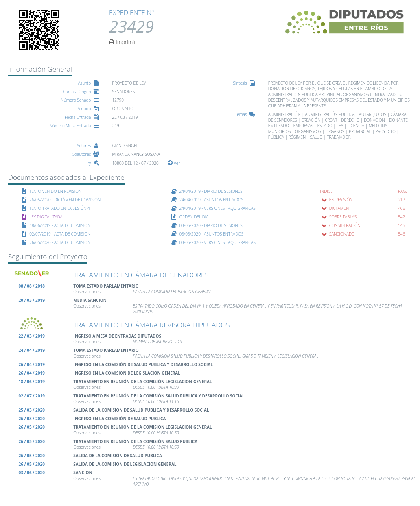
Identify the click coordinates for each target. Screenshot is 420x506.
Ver (174, 163)
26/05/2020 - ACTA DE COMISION (60, 242)
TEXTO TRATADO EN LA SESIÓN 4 (60, 208)
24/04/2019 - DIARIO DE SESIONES (211, 191)
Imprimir (122, 41)
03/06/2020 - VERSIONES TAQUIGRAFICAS (217, 242)
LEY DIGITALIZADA (46, 217)
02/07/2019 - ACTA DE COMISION (60, 234)
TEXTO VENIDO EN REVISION (55, 191)
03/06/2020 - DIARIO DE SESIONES (211, 225)
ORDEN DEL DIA (194, 217)
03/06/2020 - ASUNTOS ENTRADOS (211, 234)
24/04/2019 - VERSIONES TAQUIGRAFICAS (217, 208)
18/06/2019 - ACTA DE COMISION (60, 225)
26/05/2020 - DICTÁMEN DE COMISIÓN (65, 200)
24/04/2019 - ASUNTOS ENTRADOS (211, 200)
